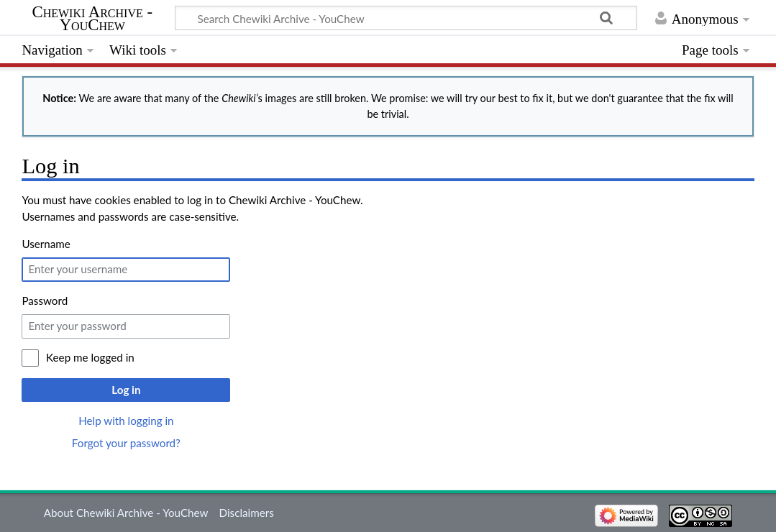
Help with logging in (126, 421)
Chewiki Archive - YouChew (92, 19)
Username (46, 244)
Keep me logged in (90, 357)
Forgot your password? (126, 443)
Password (45, 301)
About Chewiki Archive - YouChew (126, 513)
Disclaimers (247, 513)
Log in (126, 390)
